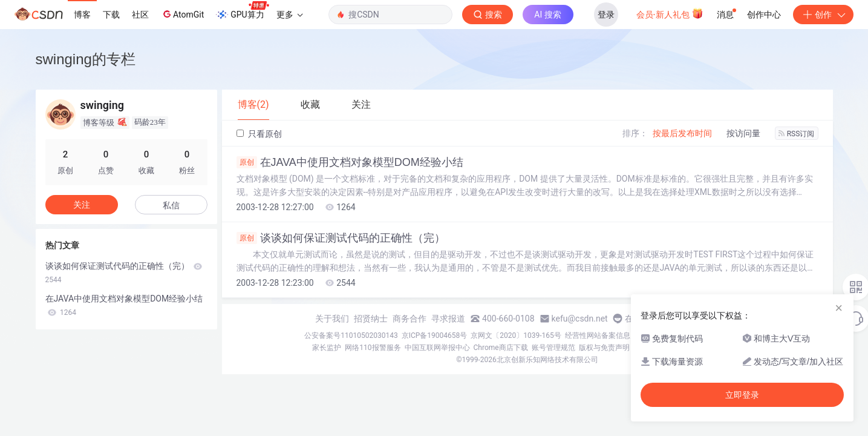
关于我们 (332, 319)
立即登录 (742, 395)
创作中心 (764, 15)
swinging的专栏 (86, 59)
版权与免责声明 (604, 348)
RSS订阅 (797, 134)
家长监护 (327, 348)
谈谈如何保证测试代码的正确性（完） (341, 238)
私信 (171, 205)
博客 (82, 15)
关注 (82, 205)
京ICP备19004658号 (435, 335)
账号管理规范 (553, 348)
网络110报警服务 (373, 348)
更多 (290, 15)
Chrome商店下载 (501, 348)
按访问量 (743, 133)
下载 (111, 15)
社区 (140, 15)
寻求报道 (448, 319)
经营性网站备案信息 (598, 335)
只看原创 (259, 134)
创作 (823, 15)
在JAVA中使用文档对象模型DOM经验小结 (350, 162)
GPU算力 (242, 11)
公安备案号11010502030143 (351, 335)
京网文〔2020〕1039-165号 (516, 335)
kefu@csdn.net (580, 319)
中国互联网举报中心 (437, 348)
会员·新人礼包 (670, 13)
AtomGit (182, 14)
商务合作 (410, 319)
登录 (606, 15)
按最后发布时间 (682, 133)
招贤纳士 (371, 319)
